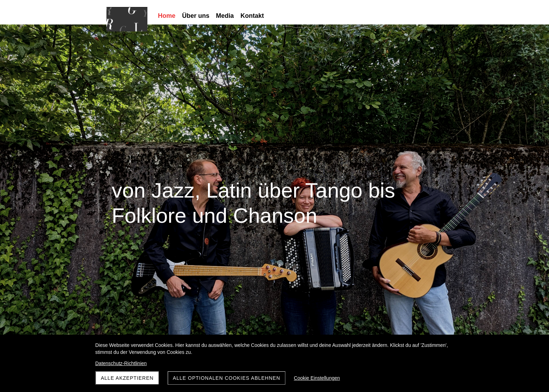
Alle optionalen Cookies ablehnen (227, 378)
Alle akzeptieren (127, 378)
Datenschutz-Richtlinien (121, 363)
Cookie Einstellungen (317, 378)
